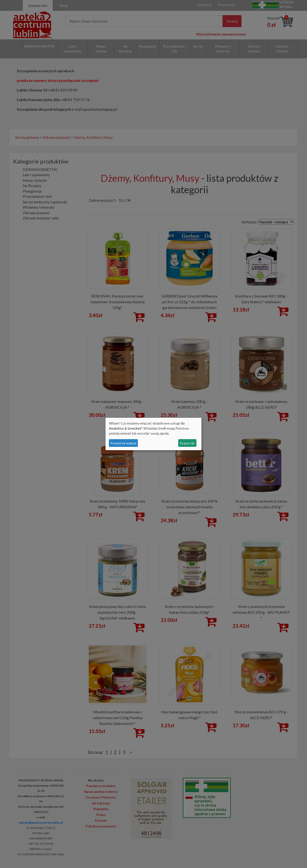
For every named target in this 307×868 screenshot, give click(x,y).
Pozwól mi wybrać (124, 443)
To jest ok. (187, 443)
